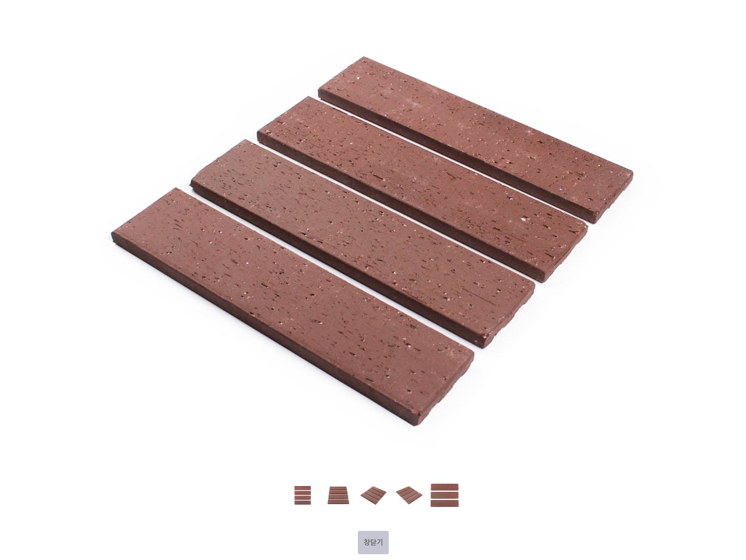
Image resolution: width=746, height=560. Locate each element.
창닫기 (373, 543)
